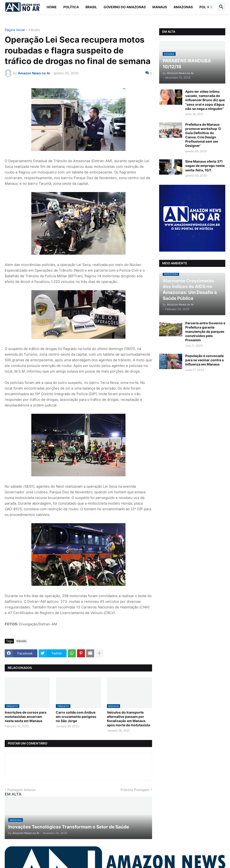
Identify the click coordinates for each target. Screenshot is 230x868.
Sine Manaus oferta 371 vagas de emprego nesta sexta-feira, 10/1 (205, 166)
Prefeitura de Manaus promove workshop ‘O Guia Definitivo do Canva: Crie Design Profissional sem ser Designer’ (203, 135)
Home (52, 7)
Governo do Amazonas (125, 7)
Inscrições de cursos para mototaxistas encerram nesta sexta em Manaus (26, 717)
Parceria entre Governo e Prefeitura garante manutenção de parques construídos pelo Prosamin (205, 332)
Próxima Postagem (135, 790)
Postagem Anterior (22, 790)
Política (71, 7)
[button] (210, 7)
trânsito (34, 30)
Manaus (160, 7)
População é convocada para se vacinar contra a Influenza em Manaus (204, 360)
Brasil (91, 7)
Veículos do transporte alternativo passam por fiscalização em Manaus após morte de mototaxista (128, 719)
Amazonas (183, 7)
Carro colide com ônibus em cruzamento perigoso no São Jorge (76, 717)
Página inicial (15, 30)
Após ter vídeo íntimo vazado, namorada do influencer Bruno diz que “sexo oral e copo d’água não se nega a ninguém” (205, 100)
